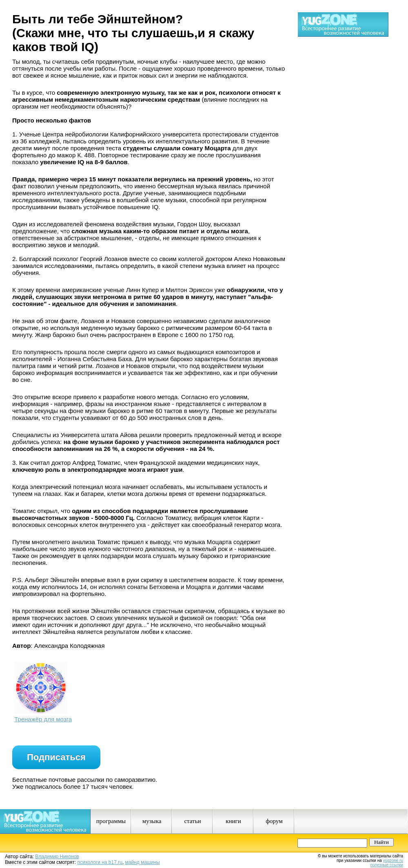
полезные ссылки (387, 865)
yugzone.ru (393, 860)
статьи (192, 821)
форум (274, 821)
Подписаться (56, 757)
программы (111, 821)
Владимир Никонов (57, 857)
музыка (152, 821)
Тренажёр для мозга (43, 719)
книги (233, 821)
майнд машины (143, 862)
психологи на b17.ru (100, 862)
